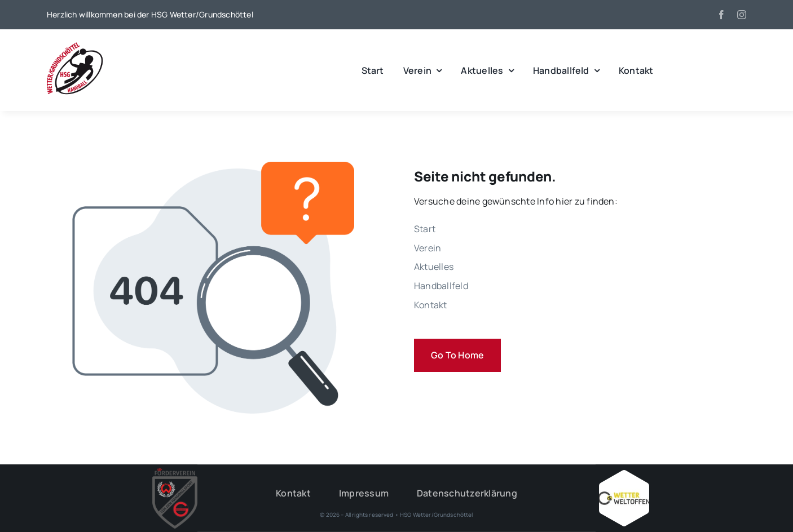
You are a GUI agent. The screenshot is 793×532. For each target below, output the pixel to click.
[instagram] (742, 15)
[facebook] (721, 15)
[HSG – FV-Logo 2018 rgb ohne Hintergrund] (175, 472)
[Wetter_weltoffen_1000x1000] (624, 475)
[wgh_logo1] (75, 45)
